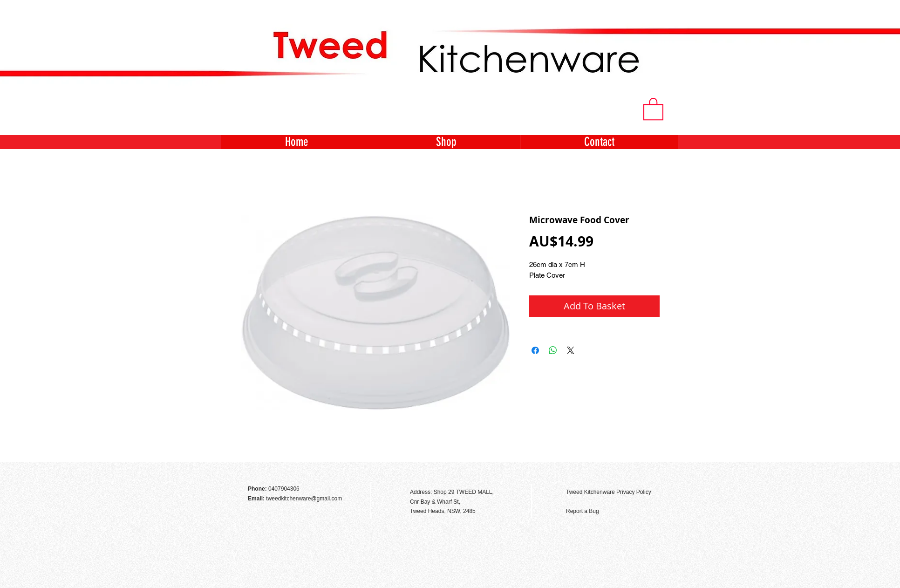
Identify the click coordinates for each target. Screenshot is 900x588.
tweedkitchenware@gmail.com (304, 499)
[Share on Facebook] (535, 350)
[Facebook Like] (652, 472)
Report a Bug (583, 511)
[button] (653, 108)
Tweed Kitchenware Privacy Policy (609, 492)
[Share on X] (571, 350)
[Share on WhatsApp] (553, 350)
